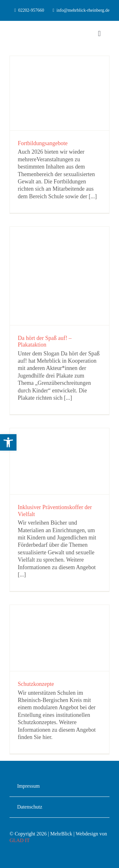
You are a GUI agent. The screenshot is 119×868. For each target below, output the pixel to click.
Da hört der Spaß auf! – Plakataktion (45, 342)
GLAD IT (20, 840)
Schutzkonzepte (36, 684)
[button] (8, 442)
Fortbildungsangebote (43, 143)
